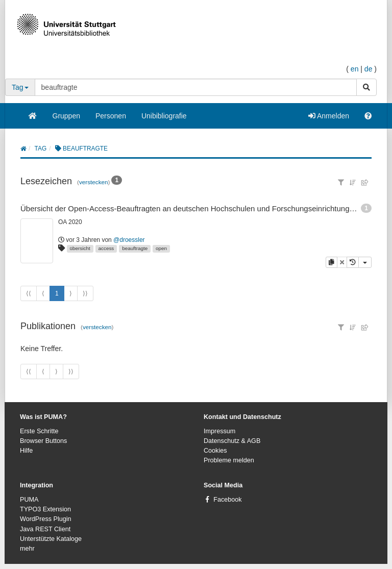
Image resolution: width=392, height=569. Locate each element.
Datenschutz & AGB (232, 441)
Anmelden (329, 116)
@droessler (129, 240)
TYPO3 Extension (45, 509)
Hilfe (26, 451)
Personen (111, 116)
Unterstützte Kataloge (51, 539)
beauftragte (135, 248)
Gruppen (66, 116)
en (355, 69)
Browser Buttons (43, 441)
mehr (27, 549)
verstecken (94, 182)
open (161, 248)
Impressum (219, 431)
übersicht (80, 248)
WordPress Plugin (46, 519)
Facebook (227, 500)
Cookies (215, 451)
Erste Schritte (39, 431)
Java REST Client (45, 529)
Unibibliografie (164, 116)
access (106, 248)
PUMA (29, 500)
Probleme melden (229, 460)
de (369, 69)
